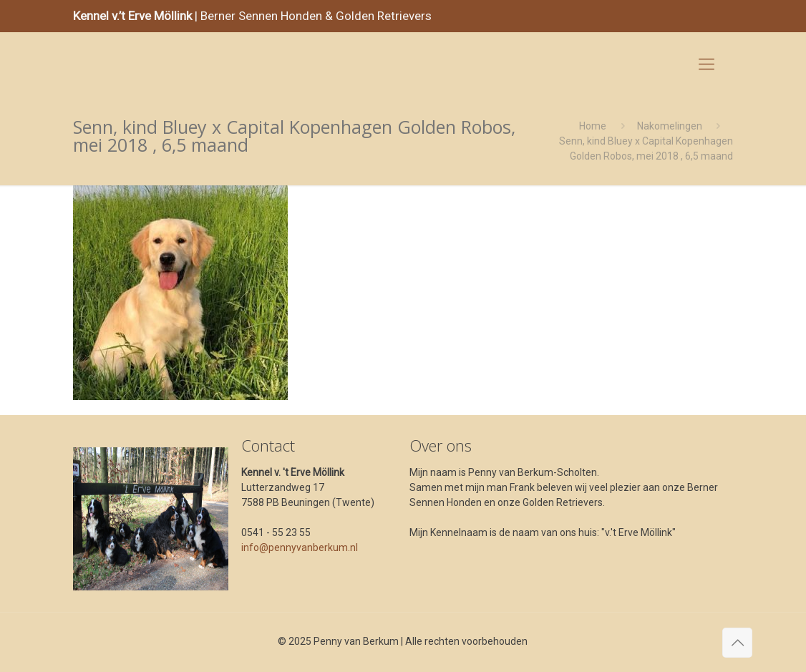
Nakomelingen (670, 126)
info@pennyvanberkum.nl (300, 547)
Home (593, 126)
